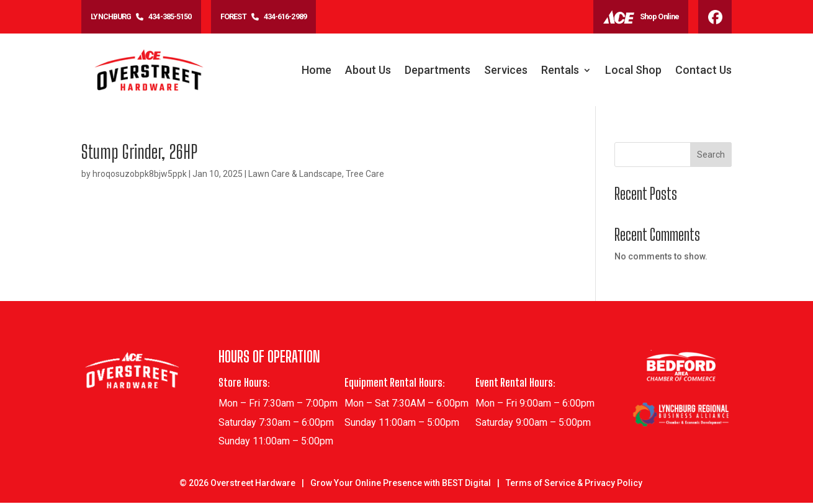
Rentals (560, 72)
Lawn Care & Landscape (295, 175)
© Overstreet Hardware (237, 484)
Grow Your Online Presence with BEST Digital (401, 484)
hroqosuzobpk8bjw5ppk (140, 175)
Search (711, 156)
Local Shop (633, 72)
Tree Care (365, 175)
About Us (368, 72)
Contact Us (703, 72)
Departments (438, 72)
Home (317, 72)
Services (506, 72)
